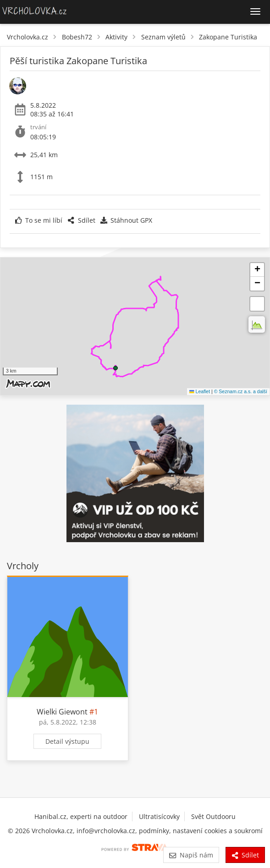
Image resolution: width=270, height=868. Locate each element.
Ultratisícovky (159, 816)
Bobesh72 (77, 37)
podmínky (154, 831)
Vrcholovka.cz (28, 37)
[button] (116, 368)
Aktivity (116, 37)
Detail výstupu (67, 741)
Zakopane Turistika (228, 37)
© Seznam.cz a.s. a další (241, 391)
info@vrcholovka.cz (106, 831)
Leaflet (200, 391)
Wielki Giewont (62, 712)
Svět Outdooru (213, 816)
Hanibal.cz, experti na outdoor (81, 816)
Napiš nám (191, 855)
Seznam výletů (163, 37)
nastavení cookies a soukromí (218, 831)
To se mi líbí (39, 220)
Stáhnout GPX (126, 220)
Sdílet (81, 220)
